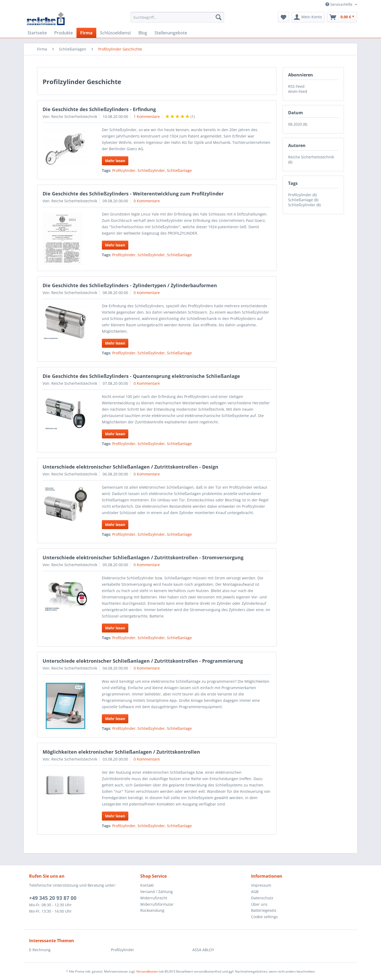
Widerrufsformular (157, 904)
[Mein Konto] (308, 17)
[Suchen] (219, 17)
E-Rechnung (40, 950)
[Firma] (86, 33)
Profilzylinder (124, 170)
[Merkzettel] (284, 17)
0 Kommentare (147, 201)
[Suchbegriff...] (177, 17)
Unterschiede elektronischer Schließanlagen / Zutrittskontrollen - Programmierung (143, 661)
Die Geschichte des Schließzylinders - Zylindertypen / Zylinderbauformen (130, 285)
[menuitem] (177, 20)
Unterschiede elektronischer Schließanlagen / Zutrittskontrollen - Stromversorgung (143, 557)
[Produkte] (63, 33)
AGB (255, 892)
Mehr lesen (115, 161)
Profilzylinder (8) (302, 195)
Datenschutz (262, 898)
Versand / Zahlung (157, 892)
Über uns (259, 904)
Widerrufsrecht (154, 898)
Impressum (261, 885)
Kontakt (147, 885)
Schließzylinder (151, 170)
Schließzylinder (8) (304, 205)
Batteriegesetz (264, 910)
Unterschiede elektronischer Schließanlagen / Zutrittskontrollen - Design (130, 467)
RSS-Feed (296, 86)
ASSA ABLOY (203, 950)
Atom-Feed (298, 91)
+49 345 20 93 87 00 (53, 898)
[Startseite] (37, 33)
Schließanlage (179, 170)
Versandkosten (147, 971)
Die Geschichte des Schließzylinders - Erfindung (99, 109)
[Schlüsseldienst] (115, 33)
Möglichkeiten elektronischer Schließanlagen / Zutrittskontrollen (121, 752)
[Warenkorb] (342, 17)
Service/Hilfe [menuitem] (339, 4)
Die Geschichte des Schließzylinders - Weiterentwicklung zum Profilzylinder (133, 194)
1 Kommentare (147, 116)
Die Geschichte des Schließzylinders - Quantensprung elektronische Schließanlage (141, 376)
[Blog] (143, 33)
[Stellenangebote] (171, 33)
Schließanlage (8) (303, 200)
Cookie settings (264, 917)
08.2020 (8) (298, 124)
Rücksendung (152, 910)
